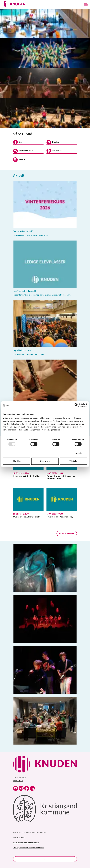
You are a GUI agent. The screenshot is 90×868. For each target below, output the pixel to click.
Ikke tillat (17, 461)
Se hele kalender (67, 534)
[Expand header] (86, 4)
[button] (45, 24)
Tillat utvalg (45, 461)
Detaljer (79, 453)
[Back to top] (45, 859)
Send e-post (18, 781)
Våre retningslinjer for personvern (26, 842)
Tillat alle (73, 461)
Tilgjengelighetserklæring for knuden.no (29, 848)
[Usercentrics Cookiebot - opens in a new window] (76, 405)
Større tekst (19, 837)
